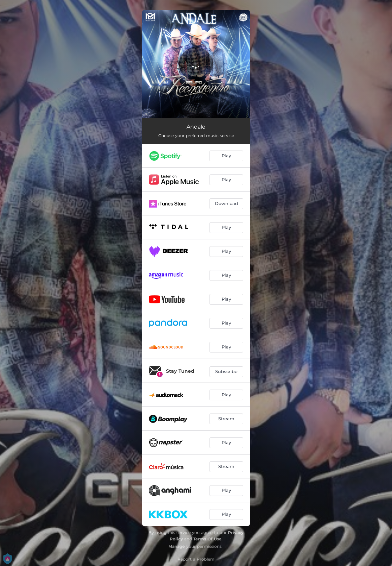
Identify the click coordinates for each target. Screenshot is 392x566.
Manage (177, 546)
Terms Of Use (207, 539)
